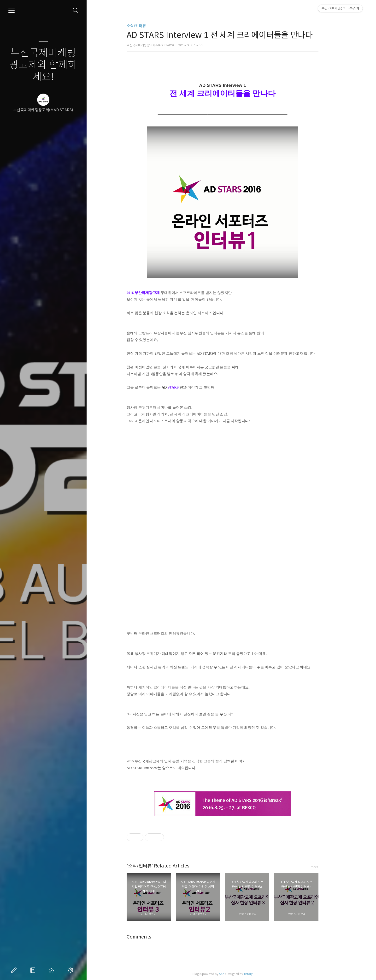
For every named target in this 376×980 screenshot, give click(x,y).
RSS (53, 970)
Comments (148, 937)
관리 (72, 970)
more (323, 867)
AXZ (230, 974)
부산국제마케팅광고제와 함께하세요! (43, 65)
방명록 (34, 970)
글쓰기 (15, 970)
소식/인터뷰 (145, 26)
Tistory (257, 974)
